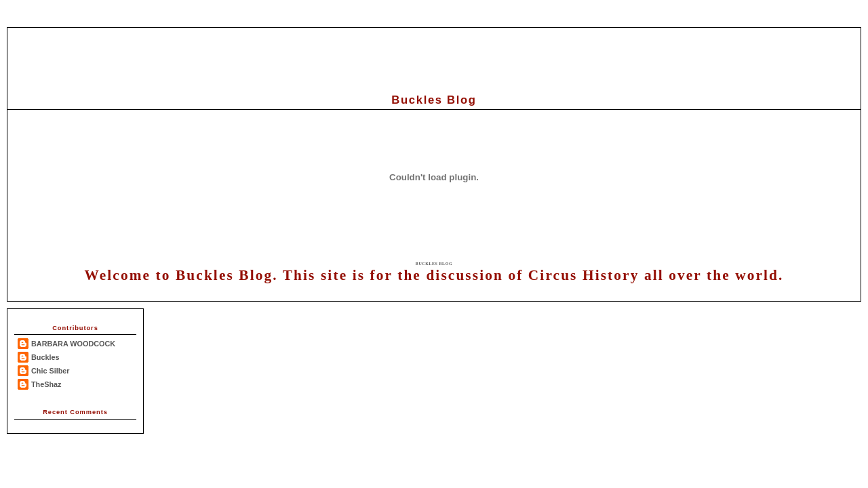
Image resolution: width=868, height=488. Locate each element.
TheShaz (46, 384)
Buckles (45, 357)
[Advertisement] (434, 58)
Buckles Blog (434, 264)
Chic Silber (51, 371)
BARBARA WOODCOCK (73, 344)
